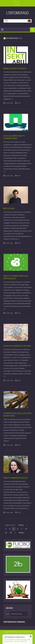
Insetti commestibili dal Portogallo (16, 277)
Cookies (15, 641)
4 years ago (9, 103)
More (19, 103)
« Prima (21, 525)
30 (11, 533)
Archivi (8, 614)
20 (6, 533)
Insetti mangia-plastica (15, 478)
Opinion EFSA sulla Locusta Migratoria (17, 414)
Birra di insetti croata (15, 68)
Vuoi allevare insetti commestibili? (14, 137)
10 (26, 529)
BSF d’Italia (9, 208)
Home (14, 2)
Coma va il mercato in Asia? (17, 346)
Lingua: (20, 2)
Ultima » (22, 533)
